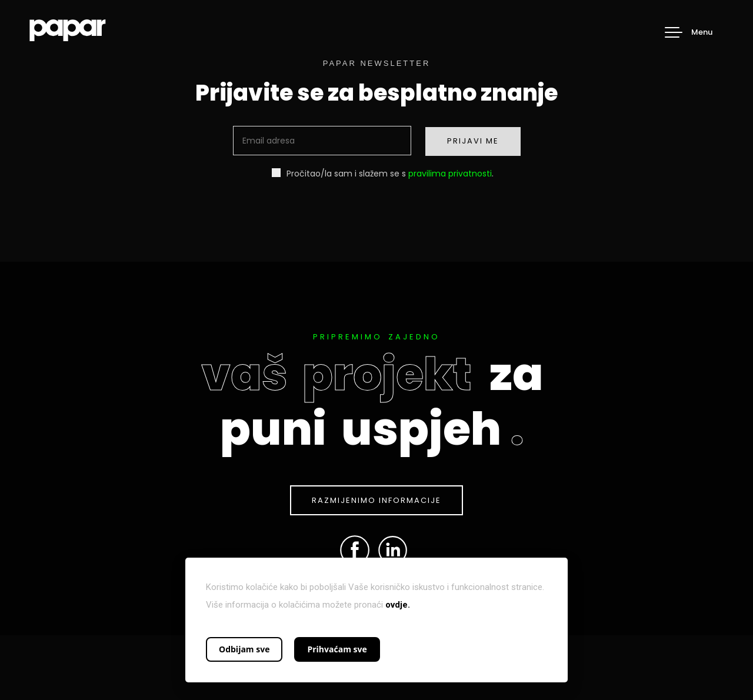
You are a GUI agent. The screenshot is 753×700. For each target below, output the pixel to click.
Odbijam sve (244, 649)
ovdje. (398, 605)
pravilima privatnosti (450, 174)
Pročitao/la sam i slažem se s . (383, 173)
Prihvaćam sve (337, 649)
